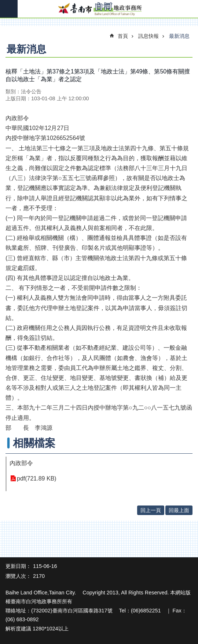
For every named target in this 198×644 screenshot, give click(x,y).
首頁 (123, 36)
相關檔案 (34, 443)
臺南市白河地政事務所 (99, 9)
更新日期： (18, 566)
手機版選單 (9, 9)
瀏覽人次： (18, 576)
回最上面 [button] (179, 510)
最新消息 (179, 36)
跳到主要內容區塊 (4, 4)
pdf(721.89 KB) (37, 478)
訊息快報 (148, 36)
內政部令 (21, 463)
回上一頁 (151, 510)
